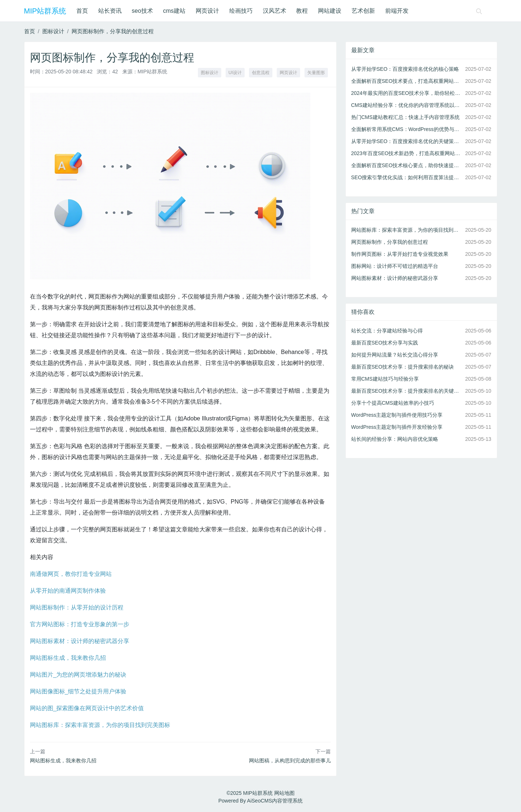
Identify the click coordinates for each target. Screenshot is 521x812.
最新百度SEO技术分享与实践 (385, 343)
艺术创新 (363, 11)
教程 (302, 11)
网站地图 (284, 793)
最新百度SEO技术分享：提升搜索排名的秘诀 (403, 367)
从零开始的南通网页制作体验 (68, 591)
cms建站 (174, 11)
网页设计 (207, 11)
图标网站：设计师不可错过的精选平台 (395, 266)
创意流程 (261, 73)
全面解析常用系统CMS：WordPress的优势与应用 (407, 129)
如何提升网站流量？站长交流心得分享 (395, 355)
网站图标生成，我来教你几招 (68, 658)
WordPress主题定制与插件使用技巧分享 (397, 415)
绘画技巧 (241, 11)
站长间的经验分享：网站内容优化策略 (395, 439)
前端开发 (397, 11)
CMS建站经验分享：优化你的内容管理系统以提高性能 (407, 105)
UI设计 (235, 73)
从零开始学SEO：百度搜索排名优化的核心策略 (405, 69)
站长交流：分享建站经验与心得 (387, 331)
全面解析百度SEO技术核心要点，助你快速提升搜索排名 (407, 165)
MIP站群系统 (45, 11)
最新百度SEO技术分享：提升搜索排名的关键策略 (407, 391)
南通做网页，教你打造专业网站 (71, 574)
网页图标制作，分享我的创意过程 (113, 31)
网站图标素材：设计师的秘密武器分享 (80, 641)
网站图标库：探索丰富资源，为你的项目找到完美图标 (100, 725)
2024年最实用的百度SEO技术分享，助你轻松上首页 (407, 93)
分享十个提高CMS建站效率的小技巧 (393, 403)
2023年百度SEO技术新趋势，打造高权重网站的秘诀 (407, 153)
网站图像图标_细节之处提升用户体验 (78, 691)
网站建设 (330, 11)
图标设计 (53, 31)
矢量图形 (316, 73)
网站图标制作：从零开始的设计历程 (77, 607)
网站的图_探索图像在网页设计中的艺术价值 (87, 708)
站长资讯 (110, 11)
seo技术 (142, 11)
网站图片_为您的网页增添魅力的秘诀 (78, 675)
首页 (82, 11)
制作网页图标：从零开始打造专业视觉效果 (400, 254)
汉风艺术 (275, 11)
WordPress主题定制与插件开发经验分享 (397, 427)
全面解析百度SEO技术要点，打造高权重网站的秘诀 (407, 81)
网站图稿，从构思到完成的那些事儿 (290, 761)
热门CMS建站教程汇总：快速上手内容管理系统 (405, 117)
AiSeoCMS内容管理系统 (275, 801)
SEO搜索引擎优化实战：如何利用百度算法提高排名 (407, 177)
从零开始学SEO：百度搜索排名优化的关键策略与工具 (407, 141)
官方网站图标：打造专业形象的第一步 (80, 624)
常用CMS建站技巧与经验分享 (385, 379)
